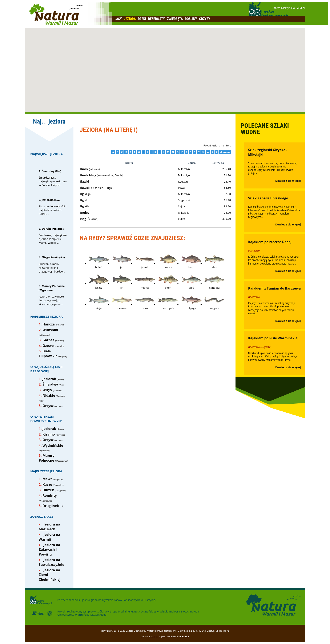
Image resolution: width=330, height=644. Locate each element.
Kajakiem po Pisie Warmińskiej (273, 338)
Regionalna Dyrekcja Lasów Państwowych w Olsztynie (121, 600)
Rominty (50, 495)
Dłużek (48, 490)
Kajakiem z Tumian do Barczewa (274, 288)
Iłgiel (84, 200)
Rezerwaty (157, 19)
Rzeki (142, 19)
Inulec (85, 213)
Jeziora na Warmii (49, 537)
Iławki (85, 181)
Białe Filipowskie (48, 353)
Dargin (46, 229)
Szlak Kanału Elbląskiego (268, 198)
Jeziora (130, 19)
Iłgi (82, 194)
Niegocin (48, 257)
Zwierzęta (175, 19)
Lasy (118, 19)
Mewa (48, 479)
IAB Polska (183, 636)
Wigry (47, 390)
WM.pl (301, 8)
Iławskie (86, 188)
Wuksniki (50, 330)
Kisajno (49, 434)
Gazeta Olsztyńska (283, 8)
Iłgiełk (85, 206)
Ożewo (48, 346)
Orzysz (48, 406)
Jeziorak (47, 200)
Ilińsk (84, 169)
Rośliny (191, 19)
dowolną (225, 152)
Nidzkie (49, 395)
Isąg (83, 219)
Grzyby (205, 19)
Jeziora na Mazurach (49, 527)
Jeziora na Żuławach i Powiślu (49, 550)
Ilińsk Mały (88, 175)
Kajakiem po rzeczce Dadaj (270, 242)
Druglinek (51, 506)
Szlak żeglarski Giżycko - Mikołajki (268, 152)
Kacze (47, 485)
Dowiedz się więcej (288, 181)
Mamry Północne (53, 286)
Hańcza (49, 324)
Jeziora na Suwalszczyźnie (51, 562)
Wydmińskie (53, 445)
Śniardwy (48, 171)
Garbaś (48, 340)
